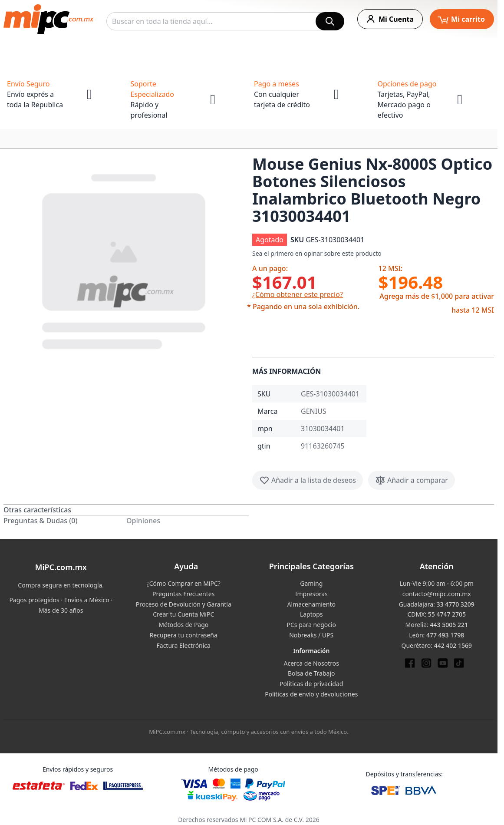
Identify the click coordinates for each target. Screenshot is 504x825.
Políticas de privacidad (311, 684)
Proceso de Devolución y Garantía (184, 604)
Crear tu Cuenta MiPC (183, 614)
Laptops (311, 614)
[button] (124, 260)
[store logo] (48, 19)
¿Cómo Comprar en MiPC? (184, 583)
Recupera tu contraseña (184, 635)
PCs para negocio (311, 625)
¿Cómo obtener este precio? (298, 294)
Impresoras (311, 594)
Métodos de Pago (183, 625)
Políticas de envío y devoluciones (311, 694)
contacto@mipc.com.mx (437, 594)
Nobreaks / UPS (311, 635)
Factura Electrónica (184, 645)
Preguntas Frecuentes (183, 594)
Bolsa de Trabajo (311, 673)
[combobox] (225, 21)
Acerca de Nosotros (311, 663)
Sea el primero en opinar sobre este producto (317, 253)
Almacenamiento (311, 604)
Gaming (311, 583)
